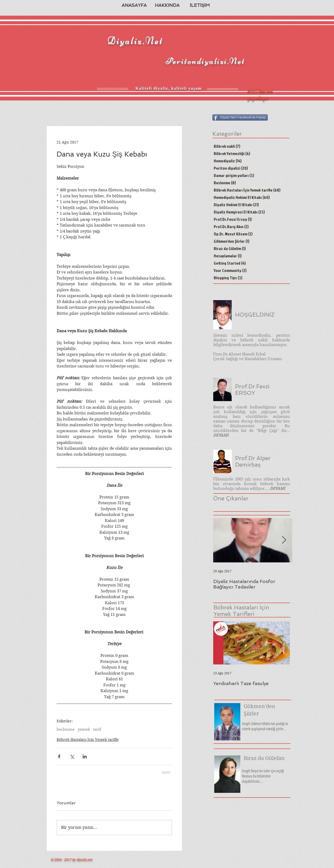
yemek (84, 729)
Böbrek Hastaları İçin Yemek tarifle (88, 740)
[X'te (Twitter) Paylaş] (72, 756)
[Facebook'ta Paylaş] (59, 756)
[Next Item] (284, 540)
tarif (97, 729)
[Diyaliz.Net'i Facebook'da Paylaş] (240, 117)
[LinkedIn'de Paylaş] (85, 756)
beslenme (66, 729)
